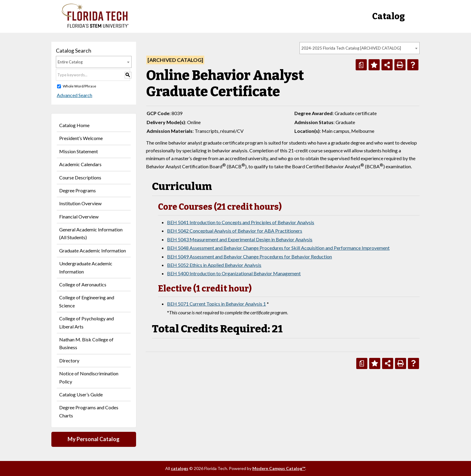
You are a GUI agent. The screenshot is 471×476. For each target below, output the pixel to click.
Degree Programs (77, 190)
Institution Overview (80, 203)
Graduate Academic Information (93, 250)
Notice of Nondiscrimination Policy (89, 377)
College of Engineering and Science (87, 301)
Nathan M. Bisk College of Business (86, 343)
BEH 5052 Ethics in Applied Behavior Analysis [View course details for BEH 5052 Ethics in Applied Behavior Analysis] (214, 265)
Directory (69, 360)
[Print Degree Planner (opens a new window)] (361, 65)
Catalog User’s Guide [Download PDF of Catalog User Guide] (81, 394)
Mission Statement (79, 151)
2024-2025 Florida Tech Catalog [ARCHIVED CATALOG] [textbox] (351, 48)
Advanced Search (74, 95)
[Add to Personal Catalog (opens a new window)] (374, 65)
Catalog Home (74, 125)
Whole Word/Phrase (79, 86)
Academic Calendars (80, 164)
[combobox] (360, 48)
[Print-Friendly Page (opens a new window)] (400, 65)
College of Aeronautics (83, 284)
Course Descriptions (80, 177)
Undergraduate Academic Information (86, 267)
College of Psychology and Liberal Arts (87, 322)
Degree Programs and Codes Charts (89, 411)
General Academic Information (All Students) (91, 233)
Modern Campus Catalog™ (279, 468)
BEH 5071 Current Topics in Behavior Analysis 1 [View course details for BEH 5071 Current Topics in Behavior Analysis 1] (216, 304)
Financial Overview (79, 217)
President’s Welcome (81, 138)
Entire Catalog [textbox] (70, 62)
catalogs (180, 468)
